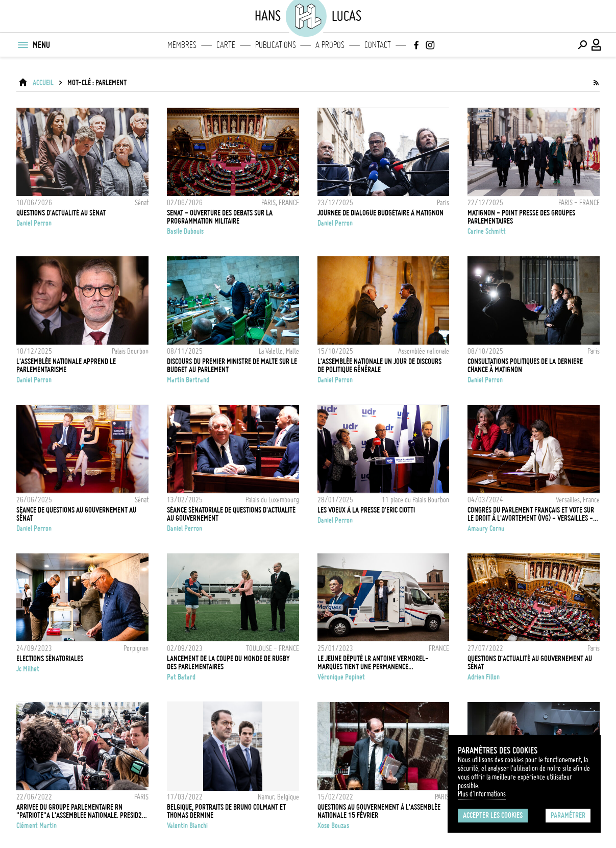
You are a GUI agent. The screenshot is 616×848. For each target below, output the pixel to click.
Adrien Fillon (484, 677)
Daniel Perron (34, 223)
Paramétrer (568, 815)
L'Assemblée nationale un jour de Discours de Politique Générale (379, 366)
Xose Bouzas (333, 826)
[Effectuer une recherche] (582, 45)
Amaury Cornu (486, 528)
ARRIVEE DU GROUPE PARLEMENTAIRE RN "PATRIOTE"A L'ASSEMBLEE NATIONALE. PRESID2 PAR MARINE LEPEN (79, 811)
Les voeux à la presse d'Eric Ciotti (366, 510)
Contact (378, 45)
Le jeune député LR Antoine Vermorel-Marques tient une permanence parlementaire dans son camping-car (373, 663)
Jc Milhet (28, 669)
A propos (330, 45)
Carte (226, 45)
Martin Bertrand (188, 380)
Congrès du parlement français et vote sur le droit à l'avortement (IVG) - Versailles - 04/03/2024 (531, 514)
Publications (276, 45)
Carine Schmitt (487, 231)
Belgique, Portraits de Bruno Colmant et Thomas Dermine (226, 811)
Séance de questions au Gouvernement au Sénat (76, 514)
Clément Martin (36, 826)
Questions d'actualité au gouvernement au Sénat (530, 663)
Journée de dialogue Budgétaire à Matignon (380, 213)
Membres (182, 45)
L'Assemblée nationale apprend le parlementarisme (66, 366)
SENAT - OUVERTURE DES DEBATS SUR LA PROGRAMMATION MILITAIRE (220, 217)
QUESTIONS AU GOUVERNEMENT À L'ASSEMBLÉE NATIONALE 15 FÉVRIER (379, 811)
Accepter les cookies (493, 815)
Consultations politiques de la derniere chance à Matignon (525, 366)
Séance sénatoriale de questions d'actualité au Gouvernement (231, 514)
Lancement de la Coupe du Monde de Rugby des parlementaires (228, 663)
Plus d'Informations (482, 794)
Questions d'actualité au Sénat (61, 213)
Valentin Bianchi (187, 826)
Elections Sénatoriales (50, 659)
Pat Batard (181, 677)
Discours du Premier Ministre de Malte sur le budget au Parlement (232, 366)
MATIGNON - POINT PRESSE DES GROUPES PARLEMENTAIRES (521, 217)
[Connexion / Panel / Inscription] (597, 45)
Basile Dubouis (185, 231)
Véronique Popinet (341, 677)
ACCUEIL (43, 83)
